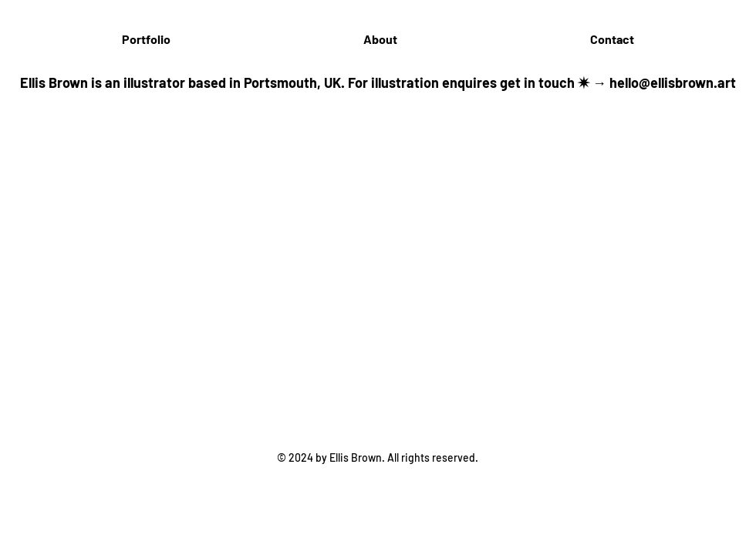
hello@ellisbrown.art (673, 82)
